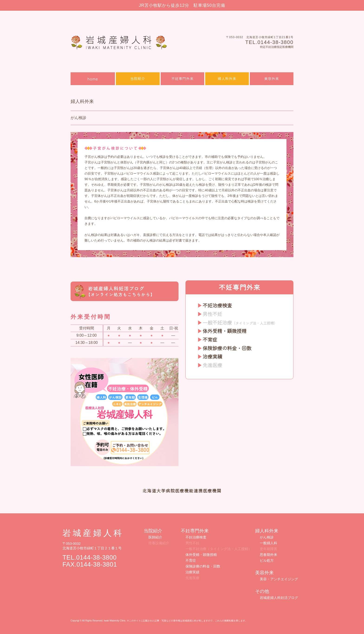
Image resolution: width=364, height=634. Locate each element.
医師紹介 (155, 537)
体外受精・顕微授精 (225, 331)
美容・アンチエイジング (279, 579)
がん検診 (267, 537)
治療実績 (212, 356)
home (93, 79)
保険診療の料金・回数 (227, 348)
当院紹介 (138, 78)
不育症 (210, 339)
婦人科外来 (227, 78)
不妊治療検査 (217, 305)
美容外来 (272, 78)
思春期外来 (268, 555)
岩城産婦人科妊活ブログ (279, 598)
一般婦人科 (268, 543)
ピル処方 (267, 560)
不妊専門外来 (182, 78)
